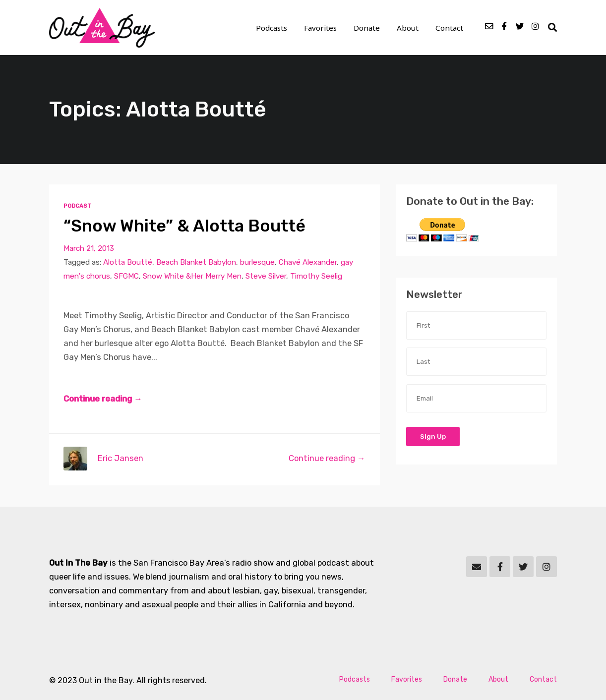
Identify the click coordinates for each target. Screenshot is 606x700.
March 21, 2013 (89, 248)
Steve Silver (266, 276)
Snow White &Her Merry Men (192, 276)
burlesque (257, 262)
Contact (449, 28)
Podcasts (272, 28)
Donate (367, 28)
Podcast (77, 206)
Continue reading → (103, 399)
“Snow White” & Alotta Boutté (184, 226)
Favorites (320, 28)
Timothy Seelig (316, 276)
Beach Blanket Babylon (196, 262)
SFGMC (126, 276)
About (408, 28)
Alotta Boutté (128, 262)
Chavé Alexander (308, 262)
